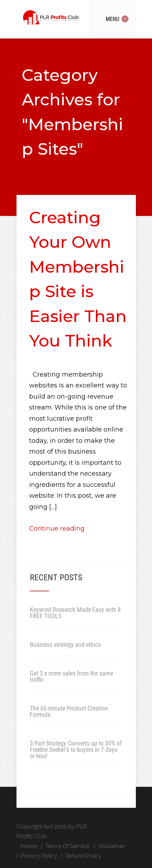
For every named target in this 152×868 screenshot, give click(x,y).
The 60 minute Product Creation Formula (69, 711)
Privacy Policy (39, 856)
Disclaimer (111, 846)
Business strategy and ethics (65, 645)
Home (29, 846)
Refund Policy (84, 856)
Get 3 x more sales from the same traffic (71, 676)
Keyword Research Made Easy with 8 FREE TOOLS (75, 613)
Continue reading (57, 528)
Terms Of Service (67, 846)
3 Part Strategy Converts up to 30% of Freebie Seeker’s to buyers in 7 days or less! (76, 750)
